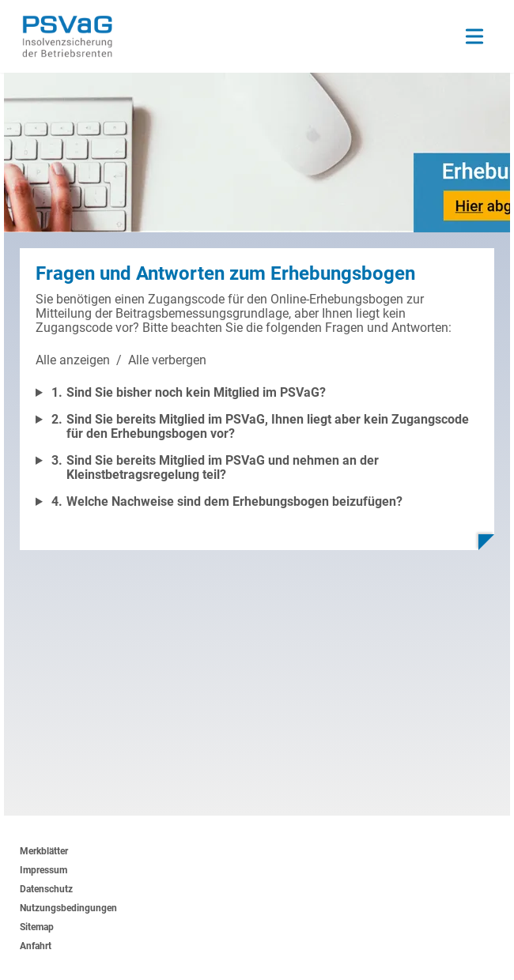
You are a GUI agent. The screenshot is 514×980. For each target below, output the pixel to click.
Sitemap (37, 927)
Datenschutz (46, 889)
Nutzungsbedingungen (68, 908)
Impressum (43, 870)
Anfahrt (36, 946)
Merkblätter (44, 851)
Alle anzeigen (73, 360)
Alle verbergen (167, 360)
